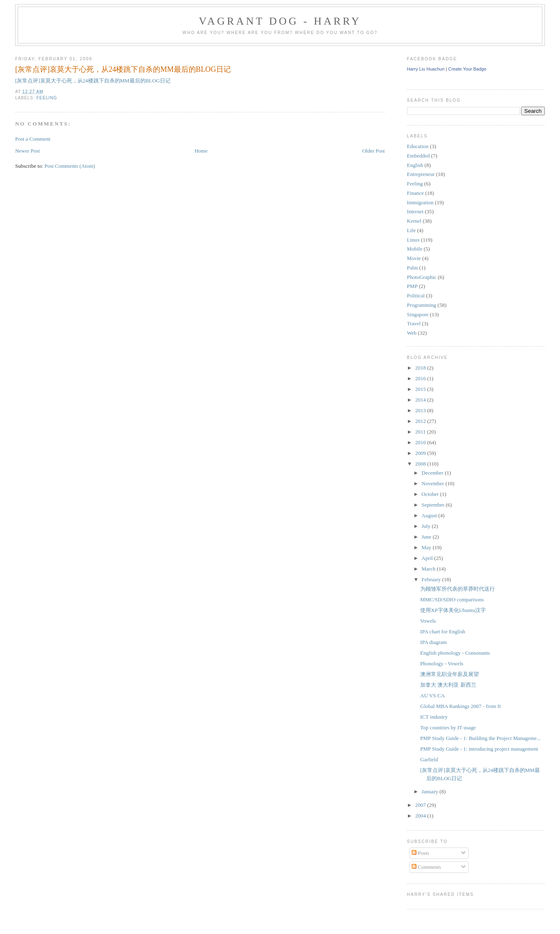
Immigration (420, 202)
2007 (421, 805)
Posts (420, 853)
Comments (426, 867)
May (427, 547)
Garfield (429, 759)
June (427, 537)
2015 (421, 389)
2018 (421, 368)
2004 (421, 816)
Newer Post (27, 151)
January (430, 791)
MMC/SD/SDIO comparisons (452, 599)
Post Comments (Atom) (70, 166)
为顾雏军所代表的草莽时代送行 (458, 589)
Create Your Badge (467, 69)
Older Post (373, 151)
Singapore (418, 314)
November (433, 483)
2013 (421, 410)
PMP (412, 286)
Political (416, 296)
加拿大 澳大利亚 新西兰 (448, 685)
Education (418, 146)
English (415, 165)
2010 (421, 442)
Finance (415, 193)
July (427, 526)
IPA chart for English (443, 631)
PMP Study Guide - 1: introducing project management (479, 749)
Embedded (419, 156)
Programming (422, 305)
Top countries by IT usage (448, 727)
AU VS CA (433, 695)
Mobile (415, 249)
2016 (421, 378)
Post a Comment (33, 139)
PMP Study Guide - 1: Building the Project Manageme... (480, 738)
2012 (421, 421)
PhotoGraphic (422, 277)
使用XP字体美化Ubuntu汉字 (453, 610)
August (430, 515)
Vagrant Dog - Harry (280, 21)
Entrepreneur (421, 174)
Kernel (414, 221)
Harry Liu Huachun (426, 69)
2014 (421, 400)
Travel (414, 323)
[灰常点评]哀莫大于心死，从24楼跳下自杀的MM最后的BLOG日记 (123, 69)
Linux (413, 240)
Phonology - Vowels (442, 663)
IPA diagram (434, 642)
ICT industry (434, 717)
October (431, 494)
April (428, 558)
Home (201, 151)
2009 (421, 453)
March (429, 569)
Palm (413, 268)
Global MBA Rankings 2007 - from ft (460, 706)
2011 (421, 432)
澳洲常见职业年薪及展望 (450, 674)
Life (412, 230)
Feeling (47, 98)
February (432, 579)
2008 (421, 464)
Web (412, 333)
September (434, 505)
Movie (414, 258)
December (433, 473)
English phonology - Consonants (455, 653)
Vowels (428, 621)
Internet (415, 211)
